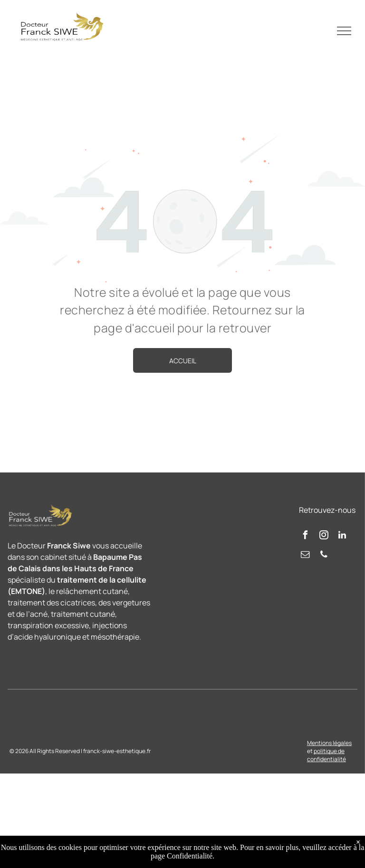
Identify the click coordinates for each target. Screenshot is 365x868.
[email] (305, 556)
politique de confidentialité (327, 755)
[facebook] (305, 536)
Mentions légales (329, 743)
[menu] (344, 31)
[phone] (324, 556)
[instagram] (324, 536)
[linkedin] (342, 536)
